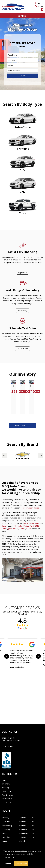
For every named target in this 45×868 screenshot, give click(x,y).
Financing (6, 787)
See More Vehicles (23, 425)
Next (41, 456)
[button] (22, 16)
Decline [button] (8, 864)
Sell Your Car (7, 798)
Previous (4, 456)
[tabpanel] (14, 397)
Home (4, 780)
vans (37, 523)
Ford (32, 526)
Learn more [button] (9, 857)
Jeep (10, 529)
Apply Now (23, 272)
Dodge (26, 526)
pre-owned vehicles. (31, 508)
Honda (5, 529)
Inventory (6, 784)
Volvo (29, 529)
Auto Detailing (8, 795)
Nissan (16, 529)
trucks (31, 523)
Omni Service (7, 791)
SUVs (4, 526)
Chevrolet (18, 526)
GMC (37, 526)
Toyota (22, 529)
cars (26, 523)
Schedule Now (22, 349)
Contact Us (6, 802)
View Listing (23, 311)
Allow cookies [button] (21, 864)
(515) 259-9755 (8, 746)
